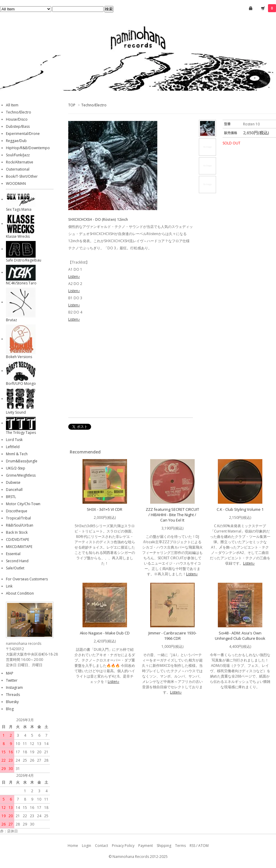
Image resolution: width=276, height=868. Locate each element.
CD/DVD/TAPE (18, 539)
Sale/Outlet (15, 568)
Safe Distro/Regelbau (24, 260)
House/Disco (17, 119)
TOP (72, 105)
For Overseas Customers (27, 579)
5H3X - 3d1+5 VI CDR (105, 509)
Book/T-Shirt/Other (22, 176)
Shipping (164, 846)
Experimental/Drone (23, 134)
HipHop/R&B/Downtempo (28, 148)
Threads (13, 695)
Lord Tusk (14, 440)
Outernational (18, 169)
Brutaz (11, 320)
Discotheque (17, 511)
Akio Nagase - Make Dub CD (105, 633)
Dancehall (14, 490)
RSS (192, 846)
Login (87, 846)
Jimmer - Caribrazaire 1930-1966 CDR (172, 636)
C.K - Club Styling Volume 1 (240, 509)
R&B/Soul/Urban (20, 525)
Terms (180, 846)
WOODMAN (16, 183)
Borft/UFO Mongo (21, 383)
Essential (13, 554)
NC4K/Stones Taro (21, 283)
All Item (12, 105)
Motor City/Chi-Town (23, 504)
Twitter (12, 680)
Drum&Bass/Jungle (22, 461)
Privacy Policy (123, 846)
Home (73, 846)
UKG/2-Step (16, 468)
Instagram (14, 687)
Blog (10, 709)
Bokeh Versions (19, 357)
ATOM (203, 846)
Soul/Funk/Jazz (18, 155)
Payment (146, 846)
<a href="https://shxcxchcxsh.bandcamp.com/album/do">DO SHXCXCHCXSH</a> (131, 371)
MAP (10, 673)
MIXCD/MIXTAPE (19, 547)
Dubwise (13, 482)
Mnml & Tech (17, 454)
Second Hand (17, 561)
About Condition (20, 593)
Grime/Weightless (21, 475)
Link (9, 586)
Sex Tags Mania (19, 209)
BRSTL (11, 497)
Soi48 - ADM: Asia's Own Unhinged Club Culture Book (240, 636)
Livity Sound (16, 412)
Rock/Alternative (20, 162)
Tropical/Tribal (18, 518)
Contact (101, 846)
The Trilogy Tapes (21, 433)
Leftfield (13, 447)
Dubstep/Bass (18, 126)
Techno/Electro (94, 105)
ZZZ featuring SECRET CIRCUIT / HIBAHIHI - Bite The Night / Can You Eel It (172, 515)
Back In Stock (17, 532)
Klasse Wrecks (18, 236)
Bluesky (12, 702)
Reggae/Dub (16, 141)
